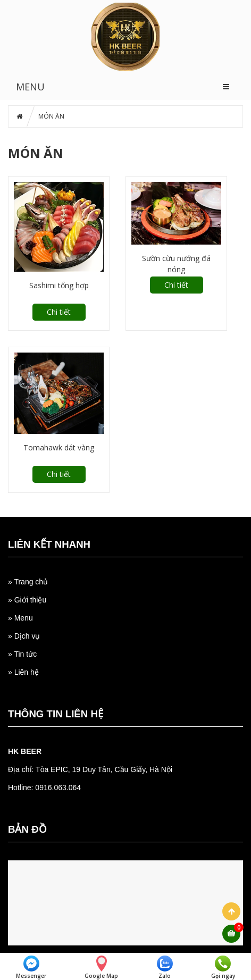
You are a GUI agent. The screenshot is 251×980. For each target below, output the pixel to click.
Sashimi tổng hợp (59, 285)
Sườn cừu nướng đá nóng (176, 264)
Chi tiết (59, 312)
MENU (30, 87)
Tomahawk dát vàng (59, 447)
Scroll (231, 911)
